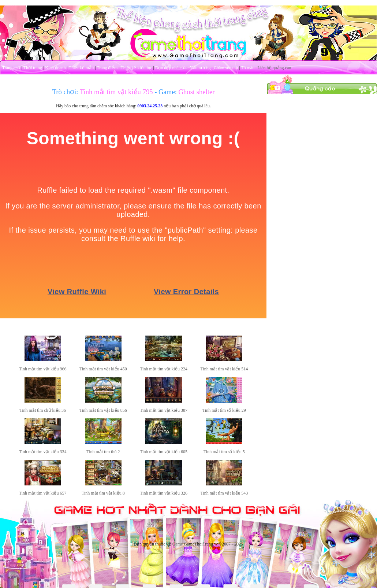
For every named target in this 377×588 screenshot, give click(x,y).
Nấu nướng (200, 68)
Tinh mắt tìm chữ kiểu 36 (43, 410)
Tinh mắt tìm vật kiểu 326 (164, 493)
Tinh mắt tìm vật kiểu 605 (164, 452)
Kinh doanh (55, 68)
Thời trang (33, 68)
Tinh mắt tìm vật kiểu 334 (43, 452)
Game (178, 544)
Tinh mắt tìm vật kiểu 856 (103, 410)
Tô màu (248, 68)
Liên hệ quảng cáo (275, 68)
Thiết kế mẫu (81, 68)
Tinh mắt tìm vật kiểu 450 (103, 369)
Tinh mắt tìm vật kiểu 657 (43, 493)
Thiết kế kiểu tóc (136, 68)
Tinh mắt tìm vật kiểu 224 (164, 369)
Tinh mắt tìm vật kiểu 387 (164, 410)
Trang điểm (107, 68)
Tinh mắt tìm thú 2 (103, 452)
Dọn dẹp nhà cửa (171, 68)
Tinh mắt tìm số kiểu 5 (224, 452)
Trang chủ (11, 68)
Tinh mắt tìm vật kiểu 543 (224, 493)
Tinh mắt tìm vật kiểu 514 (224, 369)
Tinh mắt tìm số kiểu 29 (224, 410)
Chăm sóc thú (226, 68)
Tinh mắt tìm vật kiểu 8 (103, 493)
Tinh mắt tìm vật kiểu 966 (43, 369)
